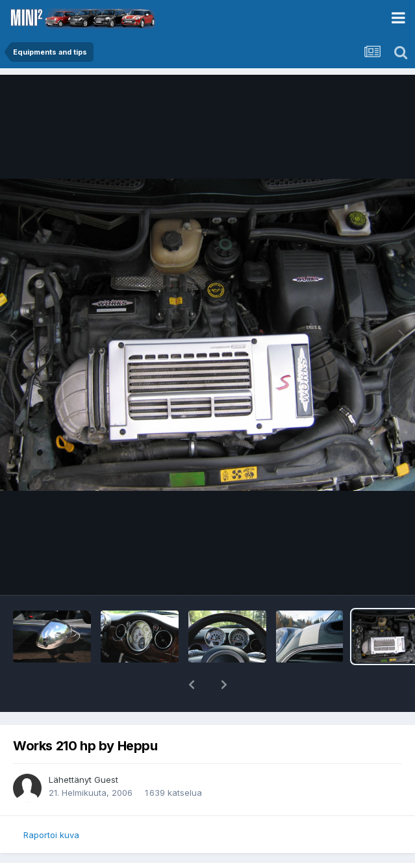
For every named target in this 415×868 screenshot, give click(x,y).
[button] (192, 685)
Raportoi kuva (51, 835)
